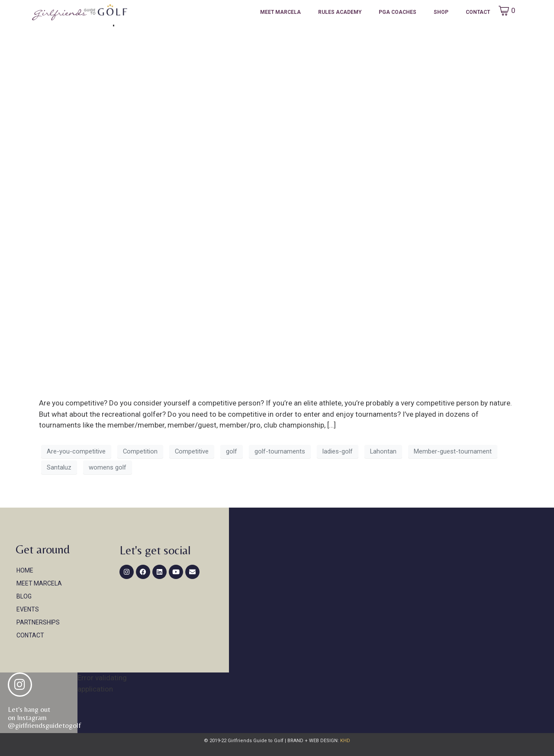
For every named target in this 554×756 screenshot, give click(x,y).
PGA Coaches (398, 12)
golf (232, 451)
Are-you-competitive (76, 451)
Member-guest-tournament (453, 451)
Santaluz (59, 467)
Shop (441, 12)
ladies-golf (338, 451)
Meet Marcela (280, 12)
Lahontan (383, 451)
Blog (24, 596)
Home (25, 570)
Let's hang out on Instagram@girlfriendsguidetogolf (44, 717)
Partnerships (38, 622)
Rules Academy (340, 12)
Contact (478, 12)
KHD (345, 741)
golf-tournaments (280, 451)
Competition (140, 451)
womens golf (108, 467)
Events (28, 609)
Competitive (192, 451)
